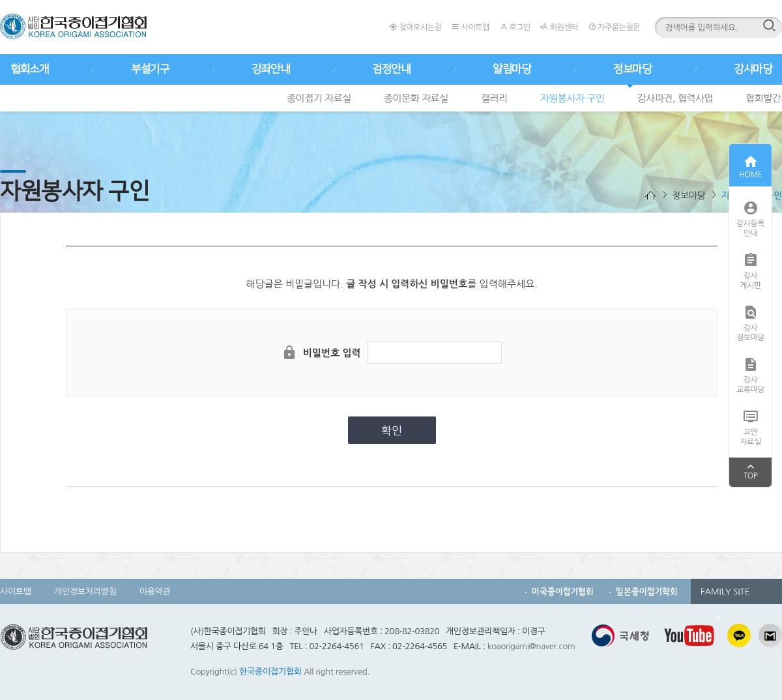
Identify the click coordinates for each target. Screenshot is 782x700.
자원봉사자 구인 (572, 98)
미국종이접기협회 (563, 591)
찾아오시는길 (415, 27)
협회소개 (29, 69)
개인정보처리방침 (85, 591)
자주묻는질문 (614, 27)
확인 (392, 430)
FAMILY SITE (725, 596)
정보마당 (632, 69)
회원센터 (559, 27)
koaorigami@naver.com (531, 646)
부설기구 (150, 69)
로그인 (515, 27)
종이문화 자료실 (416, 98)
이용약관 (155, 591)
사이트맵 (470, 27)
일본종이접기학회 (647, 591)
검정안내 (391, 69)
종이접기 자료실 (319, 98)
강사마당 (753, 69)
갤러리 (494, 98)
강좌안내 (270, 69)
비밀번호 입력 (332, 353)
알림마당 (512, 69)
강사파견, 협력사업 (675, 98)
